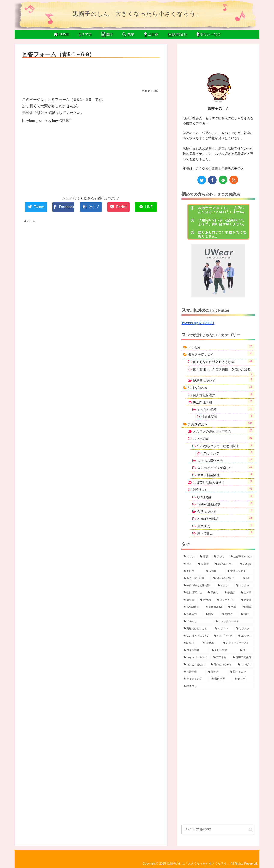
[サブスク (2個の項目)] (245, 629)
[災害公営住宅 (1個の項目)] (243, 658)
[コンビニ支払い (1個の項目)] (195, 665)
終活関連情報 (224, 402)
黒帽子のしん (218, 109)
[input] (218, 830)
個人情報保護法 (224, 395)
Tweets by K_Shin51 (198, 323)
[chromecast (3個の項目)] (215, 607)
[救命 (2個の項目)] (233, 607)
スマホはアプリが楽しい (226, 467)
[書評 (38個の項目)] (205, 557)
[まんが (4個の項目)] (225, 586)
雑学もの (224, 489)
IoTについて (228, 453)
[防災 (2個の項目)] (211, 614)
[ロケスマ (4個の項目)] (245, 586)
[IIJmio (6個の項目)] (214, 571)
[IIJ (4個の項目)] (248, 578)
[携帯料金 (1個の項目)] (194, 672)
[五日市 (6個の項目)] (192, 571)
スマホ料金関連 (226, 475)
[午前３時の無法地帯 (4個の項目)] (198, 586)
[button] (251, 830)
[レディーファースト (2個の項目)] (238, 643)
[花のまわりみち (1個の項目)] (222, 665)
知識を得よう (221, 424)
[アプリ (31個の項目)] (220, 557)
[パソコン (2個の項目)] (223, 629)
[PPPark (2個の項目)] (210, 643)
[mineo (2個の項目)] (229, 614)
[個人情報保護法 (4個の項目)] (226, 578)
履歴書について (224, 380)
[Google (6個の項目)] (246, 564)
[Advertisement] (91, 72)
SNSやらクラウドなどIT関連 (226, 445)
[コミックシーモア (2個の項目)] (234, 622)
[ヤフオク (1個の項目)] (244, 679)
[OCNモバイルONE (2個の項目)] (197, 636)
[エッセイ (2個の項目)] (246, 636)
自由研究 (226, 526)
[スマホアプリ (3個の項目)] (227, 600)
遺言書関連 (228, 416)
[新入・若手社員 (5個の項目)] (196, 578)
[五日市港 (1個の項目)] (221, 658)
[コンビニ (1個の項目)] (245, 665)
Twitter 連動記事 (226, 504)
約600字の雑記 (226, 518)
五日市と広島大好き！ (224, 482)
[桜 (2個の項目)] (246, 650)
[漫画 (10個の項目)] (189, 564)
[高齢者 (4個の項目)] (214, 593)
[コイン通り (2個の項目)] (195, 650)
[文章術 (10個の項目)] (204, 564)
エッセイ (221, 347)
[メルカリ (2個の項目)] (197, 622)
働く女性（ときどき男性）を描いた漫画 (224, 372)
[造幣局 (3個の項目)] (206, 600)
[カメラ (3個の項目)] (247, 593)
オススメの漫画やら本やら (224, 431)
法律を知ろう (221, 387)
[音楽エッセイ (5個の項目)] (240, 571)
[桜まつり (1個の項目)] (218, 686)
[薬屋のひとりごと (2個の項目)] (197, 629)
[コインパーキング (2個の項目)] (196, 658)
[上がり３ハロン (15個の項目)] (242, 557)
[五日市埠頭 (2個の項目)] (223, 650)
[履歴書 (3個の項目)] (190, 600)
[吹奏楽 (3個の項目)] (247, 600)
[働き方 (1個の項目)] (217, 672)
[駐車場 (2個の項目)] (191, 643)
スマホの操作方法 (226, 460)
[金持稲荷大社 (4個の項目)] (193, 593)
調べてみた (226, 533)
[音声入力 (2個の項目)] (192, 614)
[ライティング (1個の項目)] (195, 679)
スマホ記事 (224, 438)
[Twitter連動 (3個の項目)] (192, 607)
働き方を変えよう (221, 354)
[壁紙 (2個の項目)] (248, 607)
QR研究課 (226, 496)
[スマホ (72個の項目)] (190, 557)
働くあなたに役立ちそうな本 (224, 361)
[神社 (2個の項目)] (247, 614)
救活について (226, 511)
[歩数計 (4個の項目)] (230, 593)
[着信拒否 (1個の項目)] (221, 679)
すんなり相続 (226, 409)
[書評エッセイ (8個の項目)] (225, 564)
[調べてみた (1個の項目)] (242, 672)
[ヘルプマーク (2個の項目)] (224, 636)
